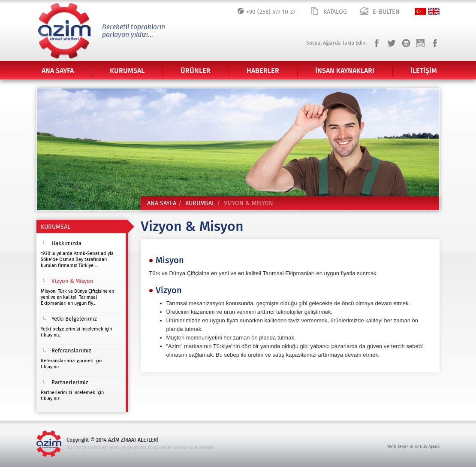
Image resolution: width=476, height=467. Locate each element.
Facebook (377, 43)
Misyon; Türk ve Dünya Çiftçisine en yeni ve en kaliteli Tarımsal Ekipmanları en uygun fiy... (77, 297)
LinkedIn (406, 43)
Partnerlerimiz (70, 383)
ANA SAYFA (58, 71)
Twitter (391, 43)
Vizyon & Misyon (72, 281)
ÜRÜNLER (196, 71)
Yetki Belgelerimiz (74, 319)
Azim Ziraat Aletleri (64, 30)
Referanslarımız (71, 351)
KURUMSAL (127, 71)
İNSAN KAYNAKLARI (345, 71)
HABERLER (263, 71)
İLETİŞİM (424, 71)
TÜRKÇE (420, 11)
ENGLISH (434, 11)
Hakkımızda (66, 244)
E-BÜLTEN (386, 12)
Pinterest (435, 43)
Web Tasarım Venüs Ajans (413, 447)
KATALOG (335, 12)
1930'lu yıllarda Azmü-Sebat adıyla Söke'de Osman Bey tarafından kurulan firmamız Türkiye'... (77, 259)
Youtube (420, 43)
